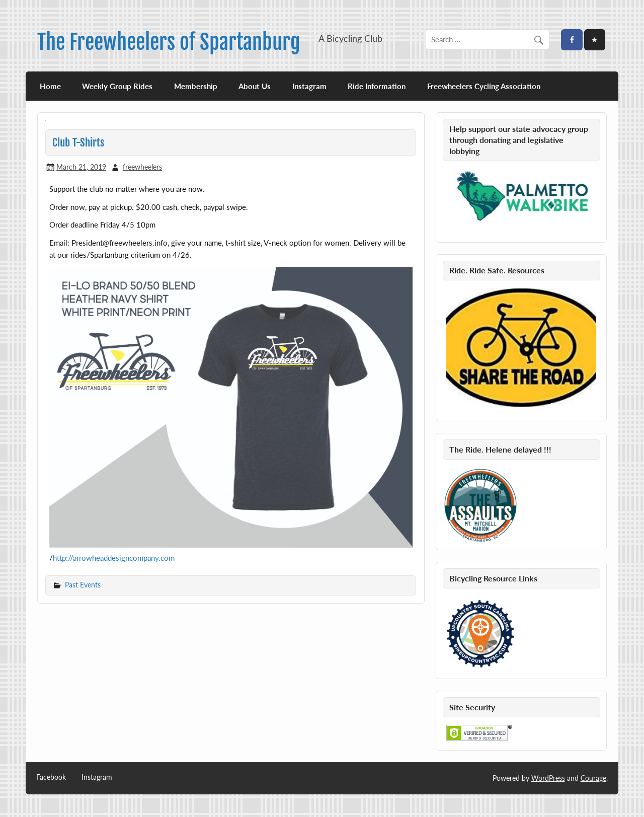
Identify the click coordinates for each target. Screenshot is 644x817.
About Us (255, 86)
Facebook (51, 777)
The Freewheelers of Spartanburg (169, 42)
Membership (196, 86)
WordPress (548, 778)
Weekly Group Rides (117, 86)
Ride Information (377, 86)
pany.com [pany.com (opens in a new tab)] (159, 558)
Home (50, 86)
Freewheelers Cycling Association (484, 86)
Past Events (83, 585)
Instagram (309, 86)
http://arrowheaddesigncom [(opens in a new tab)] (98, 558)
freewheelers (142, 167)
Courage (593, 778)
